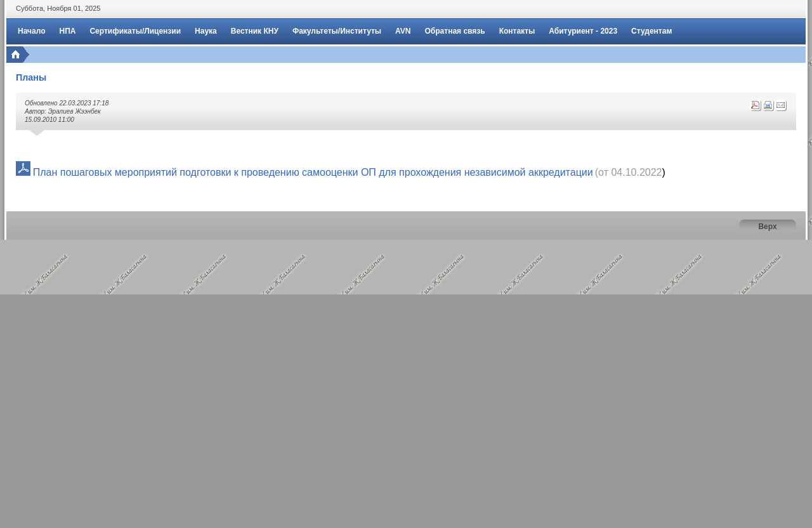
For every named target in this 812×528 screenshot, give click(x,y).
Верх (767, 227)
